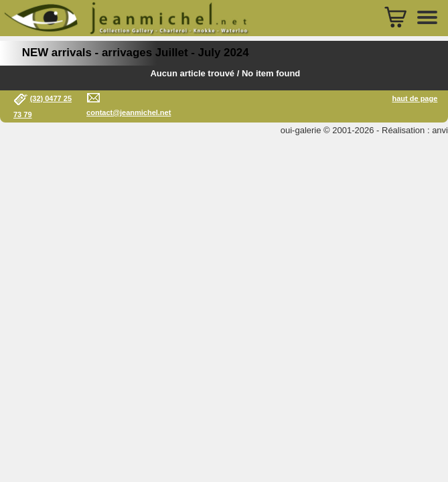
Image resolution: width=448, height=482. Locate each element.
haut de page (415, 98)
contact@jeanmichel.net (129, 112)
